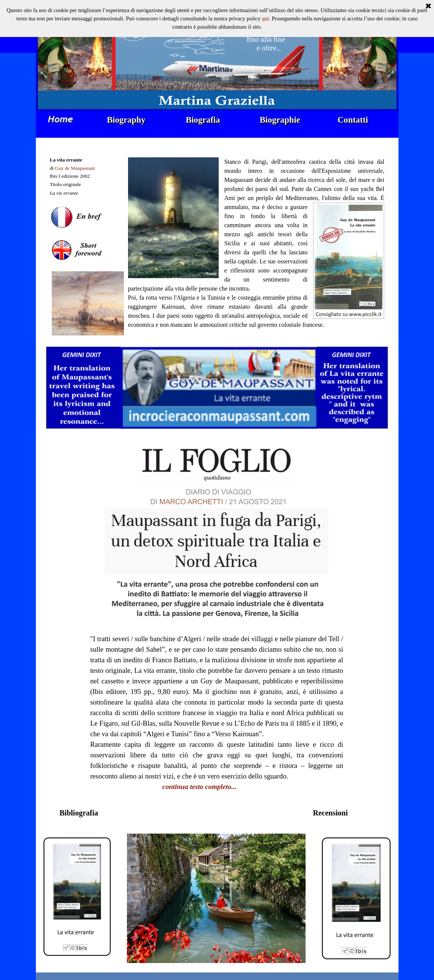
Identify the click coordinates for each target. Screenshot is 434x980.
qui (265, 7)
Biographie (280, 120)
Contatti (353, 120)
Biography (126, 120)
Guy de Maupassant (75, 168)
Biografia (203, 120)
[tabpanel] (88, 242)
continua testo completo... (199, 787)
